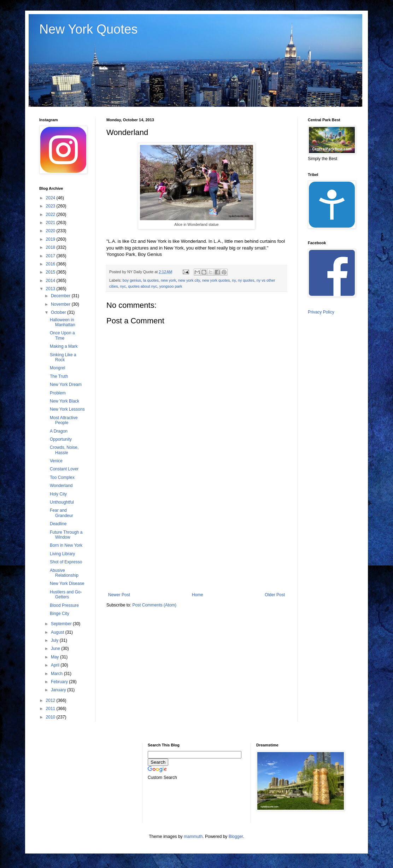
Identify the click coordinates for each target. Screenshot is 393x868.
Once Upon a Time (62, 335)
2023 (51, 206)
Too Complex (62, 477)
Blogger (236, 837)
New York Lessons (67, 409)
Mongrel (57, 368)
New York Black (64, 401)
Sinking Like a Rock (63, 357)
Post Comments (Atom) (154, 605)
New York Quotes (88, 29)
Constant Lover (64, 469)
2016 (51, 264)
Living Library (62, 554)
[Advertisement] (196, 534)
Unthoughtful (62, 502)
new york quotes (216, 280)
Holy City (58, 494)
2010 (51, 717)
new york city (189, 280)
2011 (51, 709)
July (55, 640)
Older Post (275, 595)
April (56, 665)
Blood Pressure (64, 605)
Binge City (60, 614)
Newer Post (119, 595)
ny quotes (246, 280)
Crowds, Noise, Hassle (64, 450)
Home (198, 595)
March (57, 674)
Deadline (58, 524)
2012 (51, 700)
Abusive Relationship (64, 573)
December (61, 296)
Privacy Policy (321, 312)
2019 (51, 239)
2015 (51, 272)
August (58, 632)
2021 (51, 223)
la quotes (151, 280)
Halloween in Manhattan (63, 322)
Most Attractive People (64, 420)
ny (234, 280)
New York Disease (67, 583)
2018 (51, 247)
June (56, 649)
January (59, 690)
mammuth (193, 837)
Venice (56, 461)
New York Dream (66, 385)
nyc (123, 286)
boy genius (132, 280)
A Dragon (59, 431)
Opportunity (61, 439)
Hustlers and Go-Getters (66, 594)
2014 (51, 281)
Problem (58, 393)
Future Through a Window (66, 535)
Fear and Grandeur (61, 513)
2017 (51, 256)
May (55, 657)
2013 (51, 289)
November (61, 304)
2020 (51, 231)
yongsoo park (171, 286)
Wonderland (61, 486)
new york (168, 280)
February (60, 682)
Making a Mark (64, 346)
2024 (51, 198)
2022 (51, 215)
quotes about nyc (142, 286)
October (59, 312)
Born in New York (66, 545)
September (62, 624)
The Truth (59, 376)
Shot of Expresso (66, 562)
